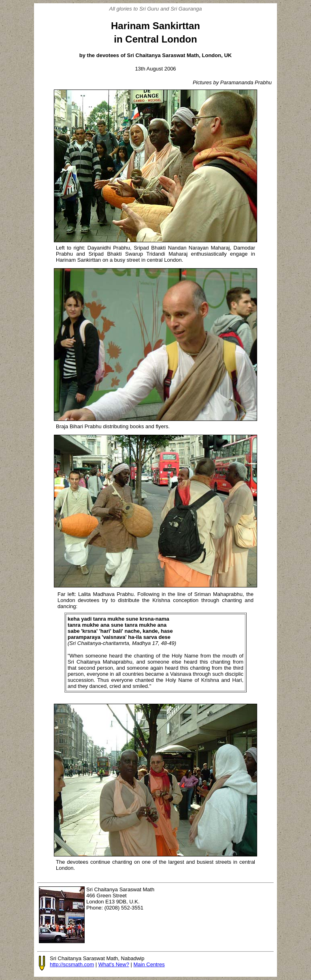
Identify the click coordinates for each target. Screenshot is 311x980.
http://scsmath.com (72, 964)
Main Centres (149, 964)
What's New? (114, 964)
